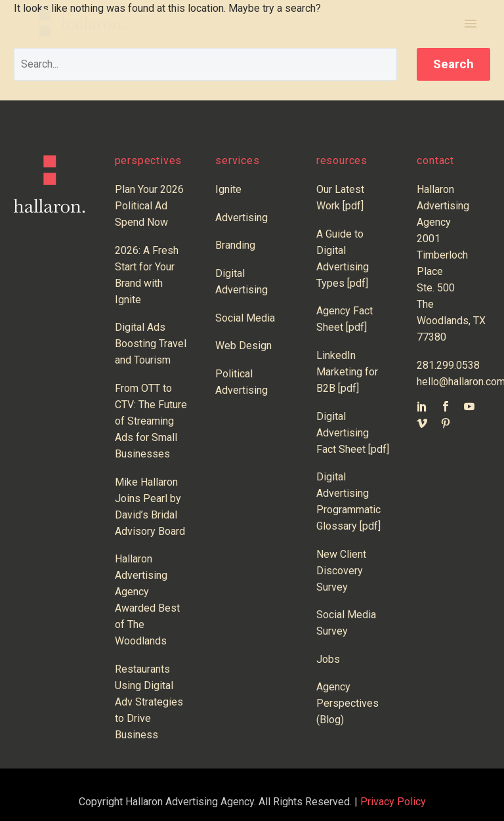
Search (453, 64)
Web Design (243, 346)
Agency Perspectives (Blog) (347, 703)
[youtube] (469, 406)
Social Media (245, 318)
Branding (235, 245)
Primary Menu (471, 24)
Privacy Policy (393, 802)
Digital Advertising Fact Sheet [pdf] (353, 433)
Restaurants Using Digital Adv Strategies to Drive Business (149, 702)
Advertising (241, 218)
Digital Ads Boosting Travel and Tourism (151, 344)
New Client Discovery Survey (341, 571)
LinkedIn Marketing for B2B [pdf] (347, 372)
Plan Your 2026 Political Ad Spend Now (149, 206)
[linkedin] (422, 406)
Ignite (228, 189)
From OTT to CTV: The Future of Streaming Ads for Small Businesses (151, 421)
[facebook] (446, 406)
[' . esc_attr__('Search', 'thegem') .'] (205, 64)
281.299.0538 (448, 365)
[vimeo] (422, 423)
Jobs (328, 659)
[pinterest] (446, 423)
